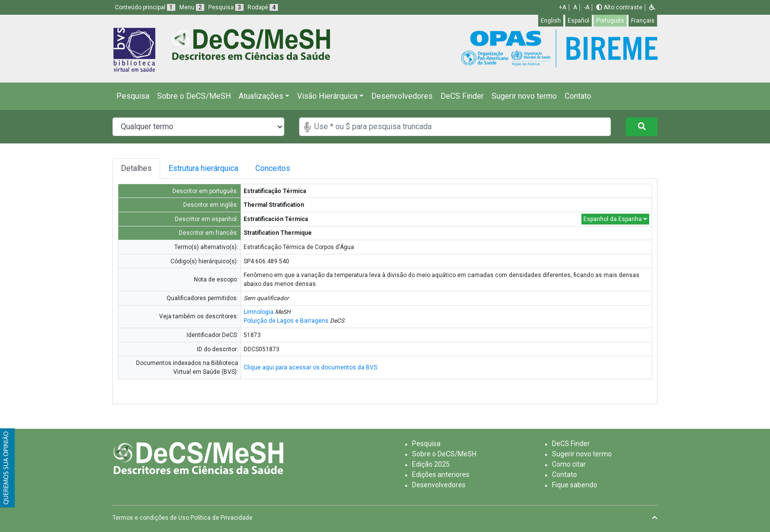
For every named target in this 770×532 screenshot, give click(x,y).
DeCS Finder (462, 96)
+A (563, 7)
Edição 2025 (431, 464)
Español (578, 21)
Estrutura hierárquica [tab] (205, 168)
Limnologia (259, 312)
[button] (652, 7)
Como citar (569, 464)
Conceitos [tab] (280, 168)
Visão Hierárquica (327, 96)
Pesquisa (133, 96)
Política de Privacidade (221, 518)
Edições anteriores (441, 475)
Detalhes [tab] (136, 168)
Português (610, 21)
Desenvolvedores (402, 96)
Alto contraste (619, 7)
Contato (578, 96)
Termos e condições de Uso (151, 518)
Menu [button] (192, 7)
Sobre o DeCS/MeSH (194, 96)
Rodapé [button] (263, 7)
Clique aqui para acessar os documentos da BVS (310, 367)
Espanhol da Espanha (615, 219)
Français (643, 21)
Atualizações (261, 96)
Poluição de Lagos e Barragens (286, 321)
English (551, 21)
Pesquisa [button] (226, 7)
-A (587, 7)
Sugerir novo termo (524, 96)
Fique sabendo (575, 485)
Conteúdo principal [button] (145, 7)
